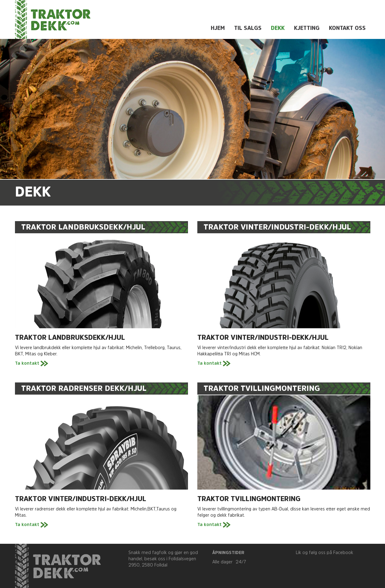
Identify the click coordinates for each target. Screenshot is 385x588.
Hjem (218, 28)
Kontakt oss (347, 28)
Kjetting (307, 28)
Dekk (278, 28)
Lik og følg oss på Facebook (325, 553)
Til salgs (248, 28)
